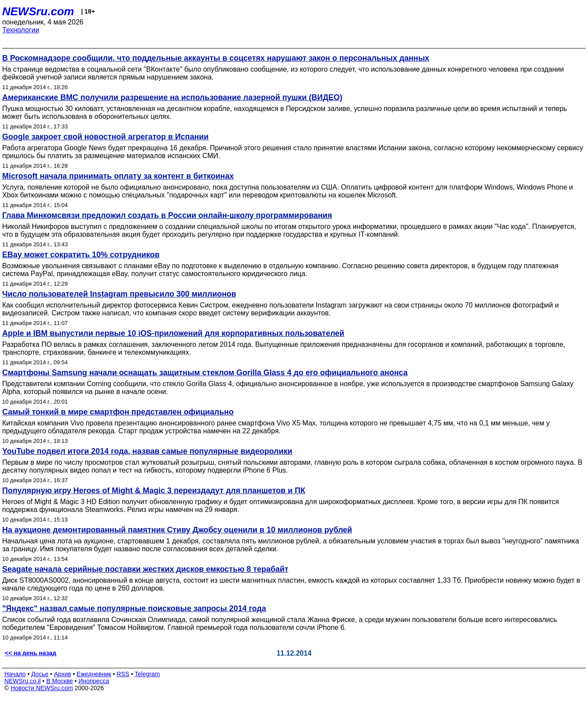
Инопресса (94, 681)
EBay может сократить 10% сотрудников (81, 255)
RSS (123, 674)
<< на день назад (31, 653)
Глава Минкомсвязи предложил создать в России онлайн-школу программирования (167, 215)
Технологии (21, 30)
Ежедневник (94, 674)
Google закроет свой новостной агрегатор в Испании (105, 137)
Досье (40, 674)
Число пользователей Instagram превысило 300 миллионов (119, 294)
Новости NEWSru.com (42, 688)
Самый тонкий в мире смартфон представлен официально (118, 412)
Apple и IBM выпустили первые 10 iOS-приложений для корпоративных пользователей (173, 333)
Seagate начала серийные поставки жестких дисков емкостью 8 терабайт (145, 569)
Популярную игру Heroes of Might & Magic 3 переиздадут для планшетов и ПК (154, 491)
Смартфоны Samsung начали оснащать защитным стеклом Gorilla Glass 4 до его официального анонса (205, 373)
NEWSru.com (38, 11)
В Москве (60, 681)
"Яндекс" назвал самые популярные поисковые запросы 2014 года (134, 608)
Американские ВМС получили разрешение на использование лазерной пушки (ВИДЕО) (172, 97)
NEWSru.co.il (22, 681)
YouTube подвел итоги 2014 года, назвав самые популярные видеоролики (147, 451)
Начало (15, 674)
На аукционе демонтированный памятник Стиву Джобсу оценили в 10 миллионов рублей (177, 530)
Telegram (148, 674)
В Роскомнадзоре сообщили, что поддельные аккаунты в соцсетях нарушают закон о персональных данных (216, 58)
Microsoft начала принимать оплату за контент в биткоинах (118, 176)
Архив (63, 674)
